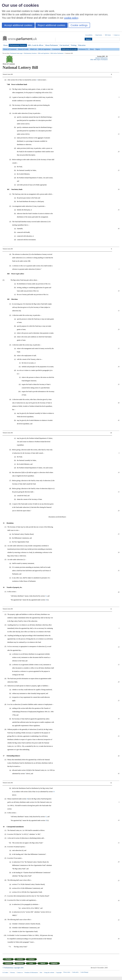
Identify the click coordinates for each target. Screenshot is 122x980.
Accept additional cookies (18, 25)
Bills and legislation (44, 53)
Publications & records (69, 49)
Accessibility (89, 35)
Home (6, 45)
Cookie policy (75, 972)
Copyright (59, 972)
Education (82, 45)
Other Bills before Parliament (99, 60)
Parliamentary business (18, 45)
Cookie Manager (84, 972)
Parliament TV (83, 49)
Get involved (64, 45)
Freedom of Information (31, 972)
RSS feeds (108, 35)
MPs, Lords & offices (36, 45)
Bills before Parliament (57, 53)
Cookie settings (79, 25)
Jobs (41, 972)
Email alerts (99, 35)
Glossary (13, 972)
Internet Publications (102, 58)
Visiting (74, 45)
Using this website (49, 972)
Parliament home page (16, 53)
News (92, 49)
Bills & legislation (44, 49)
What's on (33, 49)
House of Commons (10, 49)
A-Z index (5, 972)
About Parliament (51, 45)
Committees (56, 49)
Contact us (117, 35)
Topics (98, 49)
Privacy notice (67, 972)
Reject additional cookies (51, 25)
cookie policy (71, 18)
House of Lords (23, 49)
